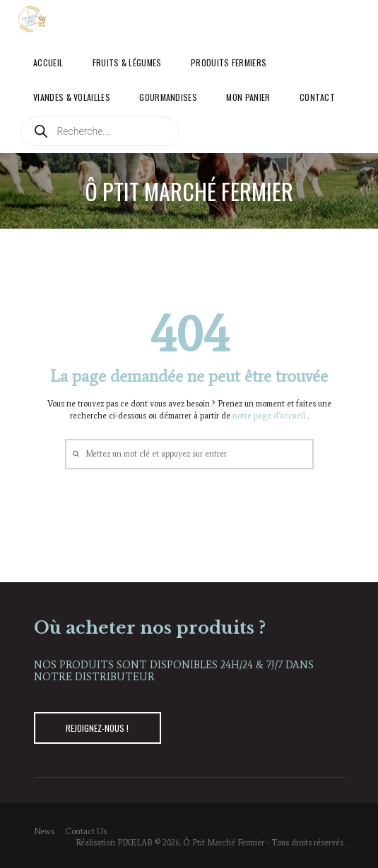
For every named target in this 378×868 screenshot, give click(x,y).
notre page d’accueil (270, 416)
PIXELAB (135, 843)
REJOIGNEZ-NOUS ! (97, 728)
